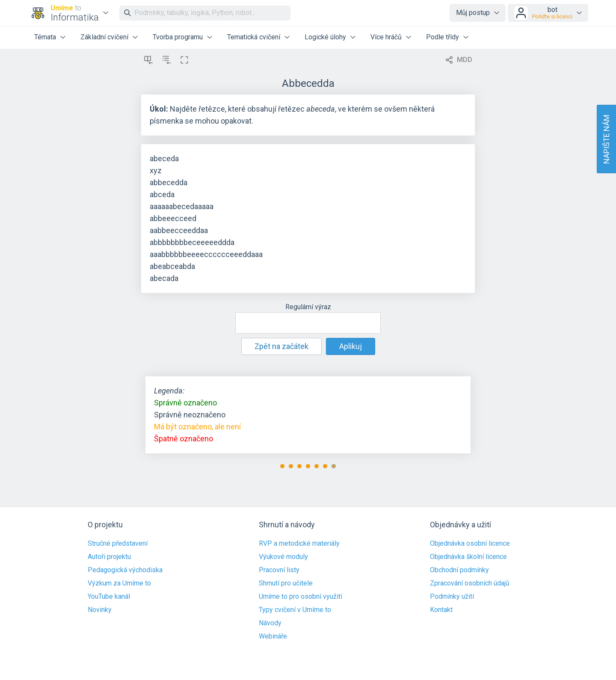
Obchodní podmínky (459, 570)
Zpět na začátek (281, 346)
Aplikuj (351, 346)
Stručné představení (118, 544)
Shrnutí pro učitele (286, 583)
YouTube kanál (109, 597)
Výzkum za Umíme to (119, 583)
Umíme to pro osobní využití (301, 597)
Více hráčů (386, 37)
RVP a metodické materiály (299, 544)
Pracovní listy (279, 570)
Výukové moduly (283, 557)
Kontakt (441, 610)
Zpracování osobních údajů (470, 583)
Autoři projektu (109, 557)
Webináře (273, 636)
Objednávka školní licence (468, 557)
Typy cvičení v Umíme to (295, 610)
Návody (270, 623)
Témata (45, 37)
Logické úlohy (325, 37)
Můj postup (473, 13)
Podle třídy (443, 37)
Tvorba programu (178, 37)
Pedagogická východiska (125, 570)
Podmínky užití (452, 597)
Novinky (100, 610)
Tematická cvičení (254, 37)
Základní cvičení (104, 37)
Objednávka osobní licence (470, 544)
